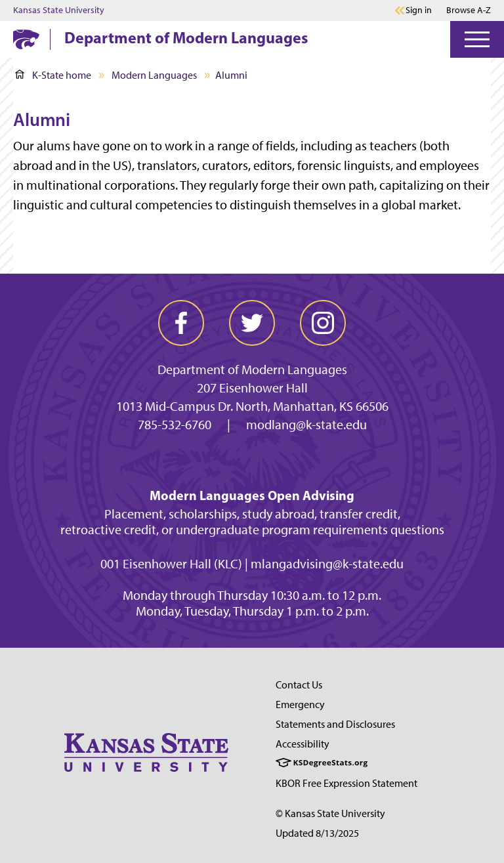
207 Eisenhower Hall (252, 388)
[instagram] (323, 323)
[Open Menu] (477, 39)
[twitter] (252, 323)
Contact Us (299, 685)
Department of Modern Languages (186, 37)
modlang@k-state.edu (306, 425)
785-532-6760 (175, 425)
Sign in (419, 11)
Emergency (300, 705)
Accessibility (303, 744)
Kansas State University (59, 11)
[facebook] (181, 323)
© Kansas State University (330, 813)
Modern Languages (154, 75)
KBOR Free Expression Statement (346, 783)
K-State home (53, 75)
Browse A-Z (469, 10)
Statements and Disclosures (335, 724)
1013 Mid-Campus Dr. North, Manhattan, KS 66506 (252, 406)
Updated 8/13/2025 (317, 833)
